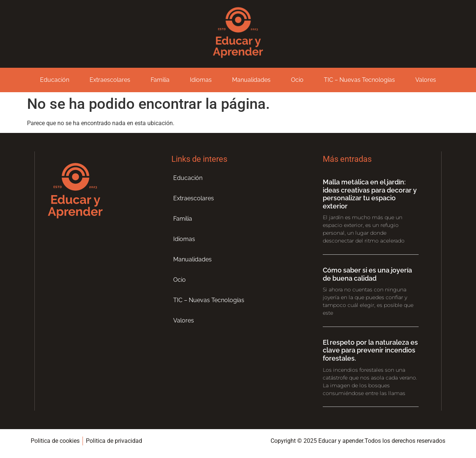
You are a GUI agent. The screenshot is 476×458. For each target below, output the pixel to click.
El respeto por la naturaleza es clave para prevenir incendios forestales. (370, 350)
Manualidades (251, 80)
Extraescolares (110, 80)
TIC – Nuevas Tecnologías (359, 80)
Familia (160, 80)
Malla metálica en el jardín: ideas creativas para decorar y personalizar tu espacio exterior (370, 194)
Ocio (297, 80)
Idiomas (201, 80)
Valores (426, 80)
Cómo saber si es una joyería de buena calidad (367, 274)
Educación (55, 80)
